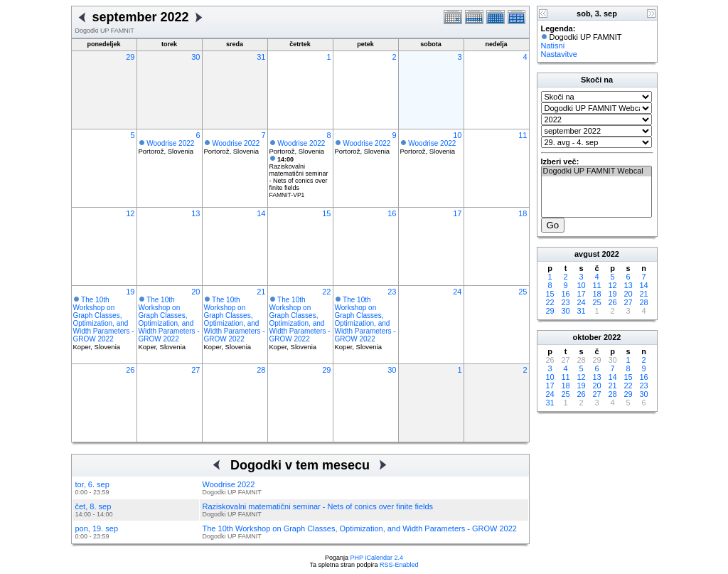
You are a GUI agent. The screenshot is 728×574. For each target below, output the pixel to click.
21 (261, 292)
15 (326, 213)
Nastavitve (559, 54)
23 (392, 292)
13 (196, 213)
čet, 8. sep (93, 506)
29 (130, 57)
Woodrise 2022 (170, 143)
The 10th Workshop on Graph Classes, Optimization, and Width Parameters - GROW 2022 (104, 319)
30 (196, 57)
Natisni (553, 46)
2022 (611, 254)
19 (130, 292)
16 (392, 213)
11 (523, 135)
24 (457, 292)
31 (261, 57)
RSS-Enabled (399, 565)
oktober (587, 337)
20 (196, 292)
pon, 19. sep (97, 528)
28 (261, 370)
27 (196, 370)
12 (130, 213)
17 (457, 213)
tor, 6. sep (92, 484)
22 (326, 292)
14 (261, 213)
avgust (587, 254)
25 (523, 292)
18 (523, 213)
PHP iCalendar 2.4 (377, 558)
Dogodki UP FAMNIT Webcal (596, 171)
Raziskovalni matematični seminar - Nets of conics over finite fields (299, 174)
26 (130, 370)
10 (457, 135)
